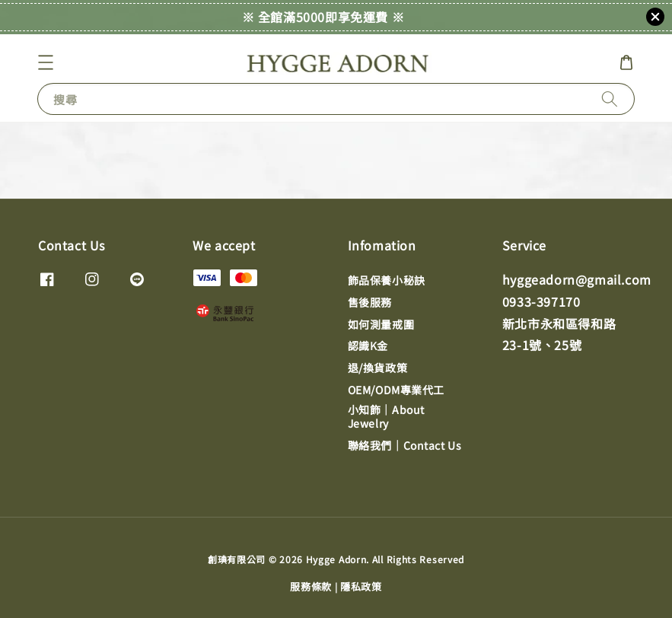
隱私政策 (361, 586)
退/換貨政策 (378, 368)
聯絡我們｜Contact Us (405, 445)
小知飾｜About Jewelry (386, 416)
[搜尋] (610, 99)
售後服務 (370, 302)
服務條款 (311, 586)
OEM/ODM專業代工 (397, 390)
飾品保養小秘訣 (387, 280)
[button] (46, 62)
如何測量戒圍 (381, 324)
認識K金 (368, 346)
